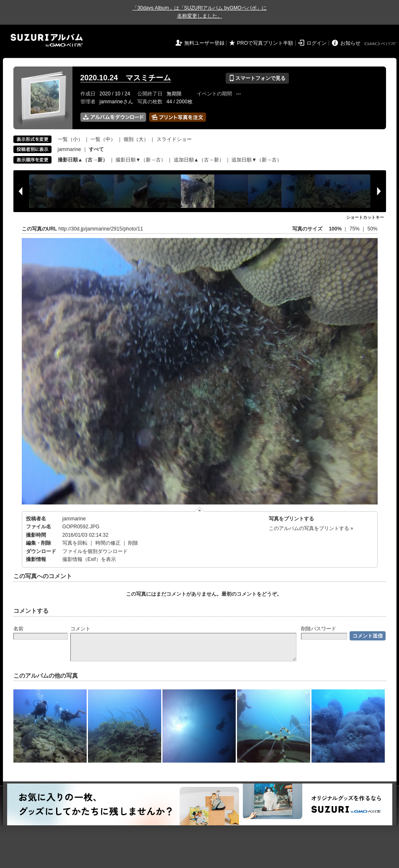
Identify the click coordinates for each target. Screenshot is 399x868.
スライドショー (174, 139)
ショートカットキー (365, 217)
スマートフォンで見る (257, 78)
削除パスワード (319, 629)
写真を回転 (75, 543)
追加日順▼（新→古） (257, 160)
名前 (18, 629)
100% (335, 229)
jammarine (70, 149)
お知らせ (350, 43)
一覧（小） (70, 139)
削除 (133, 543)
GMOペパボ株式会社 (381, 44)
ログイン (317, 43)
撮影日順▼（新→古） (141, 160)
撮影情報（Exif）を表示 (89, 559)
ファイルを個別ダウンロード (95, 551)
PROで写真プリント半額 (265, 43)
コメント (80, 629)
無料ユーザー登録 (204, 43)
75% (355, 229)
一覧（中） (103, 139)
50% (372, 229)
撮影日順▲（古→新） (83, 160)
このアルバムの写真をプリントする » (311, 528)
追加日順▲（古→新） (199, 160)
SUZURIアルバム (47, 40)
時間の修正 (108, 543)
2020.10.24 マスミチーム (126, 78)
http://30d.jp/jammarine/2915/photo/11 (101, 229)
